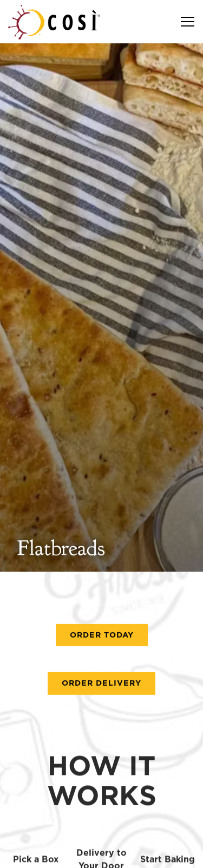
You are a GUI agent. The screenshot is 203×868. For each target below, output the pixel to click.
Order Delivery (101, 639)
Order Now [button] (102, 827)
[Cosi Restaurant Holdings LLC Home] (54, 22)
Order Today (102, 591)
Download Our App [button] (102, 854)
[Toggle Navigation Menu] (188, 22)
